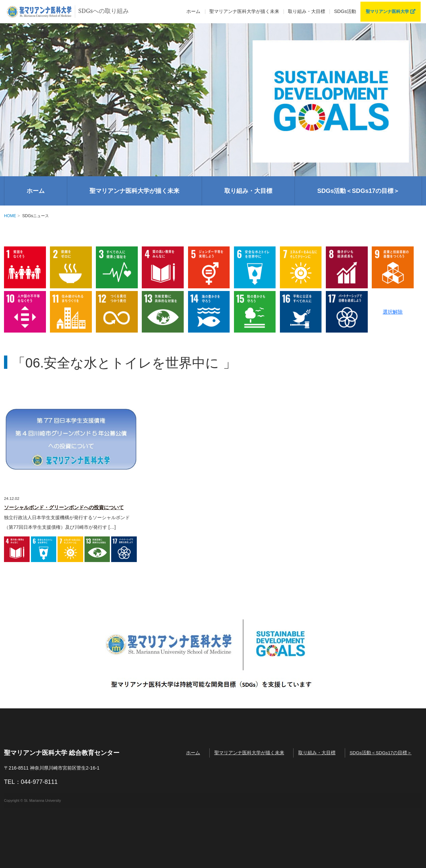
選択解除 (393, 312)
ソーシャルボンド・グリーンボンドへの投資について (64, 507)
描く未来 (244, 12)
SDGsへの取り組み (69, 12)
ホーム (193, 11)
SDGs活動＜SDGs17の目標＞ (358, 191)
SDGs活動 (345, 11)
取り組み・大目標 (307, 11)
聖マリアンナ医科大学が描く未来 (134, 191)
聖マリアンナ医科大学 (391, 11)
